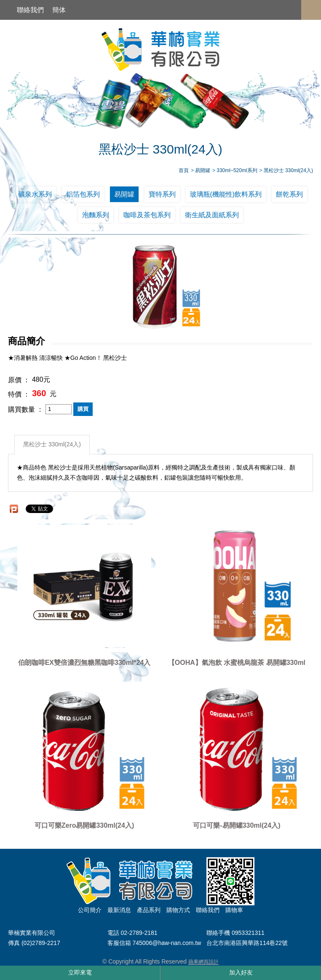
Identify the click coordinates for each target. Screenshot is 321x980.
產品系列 (149, 910)
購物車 (234, 910)
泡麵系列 (96, 215)
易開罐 (124, 194)
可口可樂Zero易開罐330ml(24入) (84, 825)
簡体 (59, 10)
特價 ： (19, 394)
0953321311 (248, 933)
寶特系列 (162, 194)
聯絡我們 (30, 10)
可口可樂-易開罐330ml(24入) (237, 825)
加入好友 (241, 972)
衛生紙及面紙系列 (212, 215)
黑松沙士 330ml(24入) (52, 445)
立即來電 (80, 972)
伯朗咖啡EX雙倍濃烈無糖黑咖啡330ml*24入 (84, 663)
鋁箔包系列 (83, 194)
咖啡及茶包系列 (147, 215)
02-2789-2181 (139, 933)
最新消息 (119, 910)
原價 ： (19, 380)
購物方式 (178, 910)
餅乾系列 (289, 194)
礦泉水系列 (35, 194)
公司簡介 (90, 910)
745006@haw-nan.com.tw (167, 943)
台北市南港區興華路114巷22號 (247, 943)
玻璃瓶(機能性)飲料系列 (226, 194)
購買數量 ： (26, 409)
